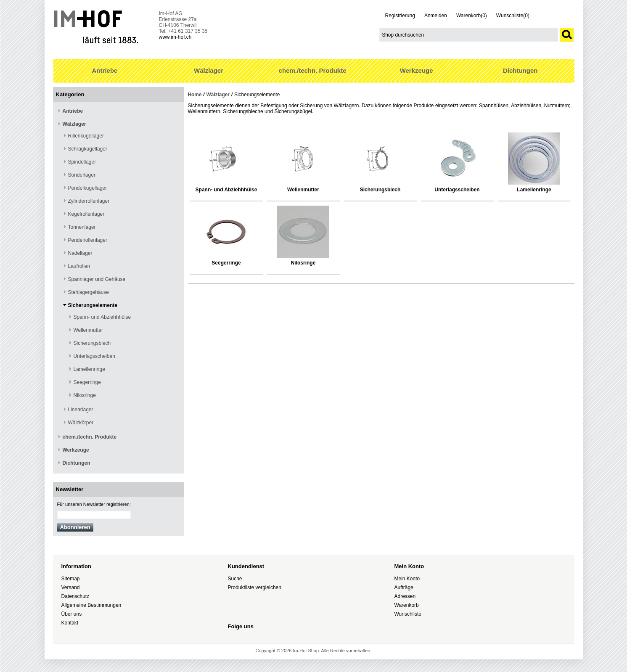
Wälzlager (209, 70)
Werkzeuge (417, 70)
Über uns (72, 614)
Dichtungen (520, 70)
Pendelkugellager (88, 188)
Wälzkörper (81, 423)
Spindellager (82, 162)
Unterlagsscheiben (94, 356)
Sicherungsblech (92, 343)
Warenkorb (407, 605)
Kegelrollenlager (86, 214)
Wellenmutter (88, 330)
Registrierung (400, 16)
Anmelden (436, 16)
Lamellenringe (89, 369)
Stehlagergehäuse (89, 292)
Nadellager (80, 253)
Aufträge (404, 587)
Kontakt (70, 623)
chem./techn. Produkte (313, 70)
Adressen (405, 596)
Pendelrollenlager (88, 240)
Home (195, 95)
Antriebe (105, 70)
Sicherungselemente (93, 305)
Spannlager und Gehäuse (97, 279)
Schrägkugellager (88, 149)
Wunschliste (408, 614)
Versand (71, 587)
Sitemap (71, 579)
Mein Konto (407, 579)
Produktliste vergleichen (255, 587)
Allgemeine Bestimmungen (91, 605)
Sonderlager (82, 175)
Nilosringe (85, 395)
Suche (235, 579)
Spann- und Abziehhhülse (102, 317)
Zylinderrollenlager (89, 201)
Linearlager (81, 410)
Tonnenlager (82, 227)
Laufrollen (79, 266)
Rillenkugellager (86, 136)
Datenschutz (75, 596)
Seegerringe (87, 382)
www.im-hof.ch (175, 37)
